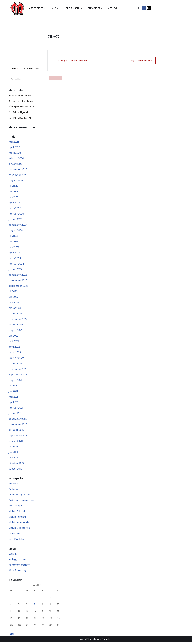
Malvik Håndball (18, 518)
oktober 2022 (16, 326)
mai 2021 (13, 398)
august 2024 (16, 231)
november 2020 (18, 426)
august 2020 (16, 442)
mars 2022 (15, 353)
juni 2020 (14, 453)
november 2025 (18, 175)
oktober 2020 (16, 431)
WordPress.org (17, 572)
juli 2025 (13, 186)
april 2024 (14, 253)
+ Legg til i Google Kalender (74, 61)
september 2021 (18, 375)
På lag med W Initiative (22, 107)
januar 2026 (15, 164)
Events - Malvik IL (26, 69)
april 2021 (14, 403)
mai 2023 (14, 303)
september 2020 (18, 437)
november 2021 (18, 370)
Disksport (14, 491)
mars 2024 (15, 259)
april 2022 (14, 348)
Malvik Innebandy (19, 524)
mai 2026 (14, 142)
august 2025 (16, 181)
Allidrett (13, 485)
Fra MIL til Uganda (19, 112)
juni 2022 (13, 337)
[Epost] (149, 8)
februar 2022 (16, 359)
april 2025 (14, 203)
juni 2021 (13, 392)
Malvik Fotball (17, 513)
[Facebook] (144, 8)
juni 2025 (14, 192)
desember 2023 (18, 275)
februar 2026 (16, 159)
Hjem (14, 69)
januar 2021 (15, 415)
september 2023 (18, 286)
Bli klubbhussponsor (20, 96)
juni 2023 (13, 298)
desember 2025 (18, 170)
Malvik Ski (14, 535)
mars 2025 (15, 209)
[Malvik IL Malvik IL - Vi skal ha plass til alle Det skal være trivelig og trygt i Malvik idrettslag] (17, 9)
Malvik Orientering (19, 529)
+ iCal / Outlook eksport (138, 61)
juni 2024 (14, 242)
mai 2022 (14, 342)
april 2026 (14, 147)
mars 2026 (15, 153)
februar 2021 (16, 409)
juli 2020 (13, 448)
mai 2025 (14, 197)
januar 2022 (15, 364)
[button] (45, 8)
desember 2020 (18, 420)
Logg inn (13, 555)
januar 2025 (15, 220)
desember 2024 (18, 225)
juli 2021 (13, 387)
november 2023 (18, 281)
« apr (11, 636)
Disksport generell (19, 496)
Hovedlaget (15, 507)
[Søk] (138, 8)
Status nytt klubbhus (21, 101)
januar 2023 (15, 314)
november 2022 (18, 320)
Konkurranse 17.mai (20, 118)
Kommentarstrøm (19, 566)
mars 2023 (15, 309)
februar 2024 (16, 264)
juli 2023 (13, 292)
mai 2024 (14, 248)
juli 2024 (13, 236)
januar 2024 (15, 270)
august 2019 (15, 470)
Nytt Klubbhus (17, 541)
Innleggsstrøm (17, 561)
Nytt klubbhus (73, 8)
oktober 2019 (16, 465)
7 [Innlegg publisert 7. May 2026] (34, 606)
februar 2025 (16, 214)
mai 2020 (14, 459)
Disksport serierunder (21, 502)
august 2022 (16, 331)
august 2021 (15, 381)
